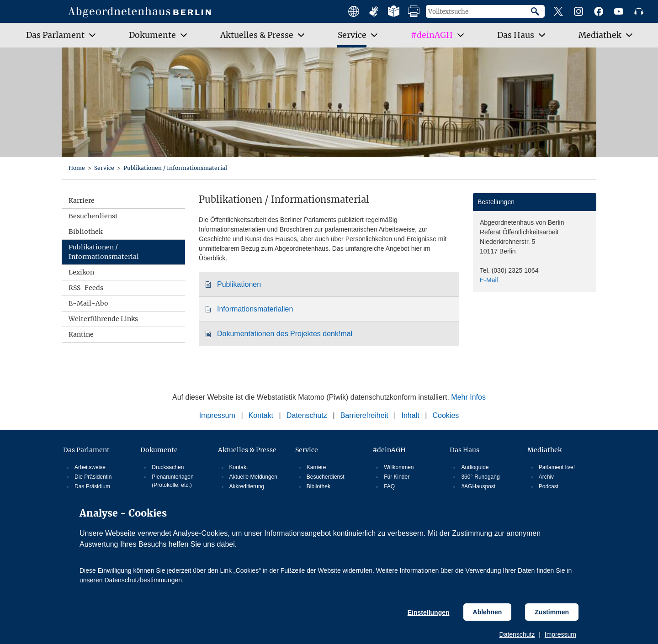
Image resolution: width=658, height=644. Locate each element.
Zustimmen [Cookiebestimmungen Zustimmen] (552, 612)
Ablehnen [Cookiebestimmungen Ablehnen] (488, 612)
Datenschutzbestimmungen (143, 580)
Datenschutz (517, 634)
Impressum (560, 634)
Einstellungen (429, 612)
